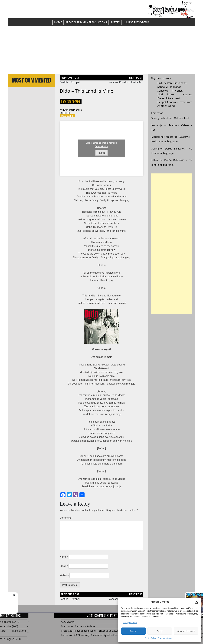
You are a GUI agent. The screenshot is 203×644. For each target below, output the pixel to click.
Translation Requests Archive (78, 626)
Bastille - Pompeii (32, 598)
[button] (197, 602)
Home (58, 22)
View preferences (186, 631)
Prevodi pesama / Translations (86, 22)
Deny (160, 631)
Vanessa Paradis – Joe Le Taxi (126, 82)
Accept (134, 631)
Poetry (115, 22)
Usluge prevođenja (136, 22)
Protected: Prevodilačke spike (78, 631)
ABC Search (68, 622)
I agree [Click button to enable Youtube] (102, 153)
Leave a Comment (68, 116)
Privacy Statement (165, 638)
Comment (66, 518)
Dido (68, 113)
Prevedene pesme (71, 102)
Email (64, 566)
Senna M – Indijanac (169, 87)
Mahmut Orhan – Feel (176, 118)
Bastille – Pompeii (70, 82)
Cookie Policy (150, 638)
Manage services (130, 623)
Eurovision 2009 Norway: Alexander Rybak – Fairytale (92, 635)
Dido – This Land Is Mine (87, 91)
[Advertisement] (101, 50)
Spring (79, 110)
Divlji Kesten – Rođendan (172, 83)
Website (64, 575)
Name (64, 557)
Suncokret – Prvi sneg (170, 91)
